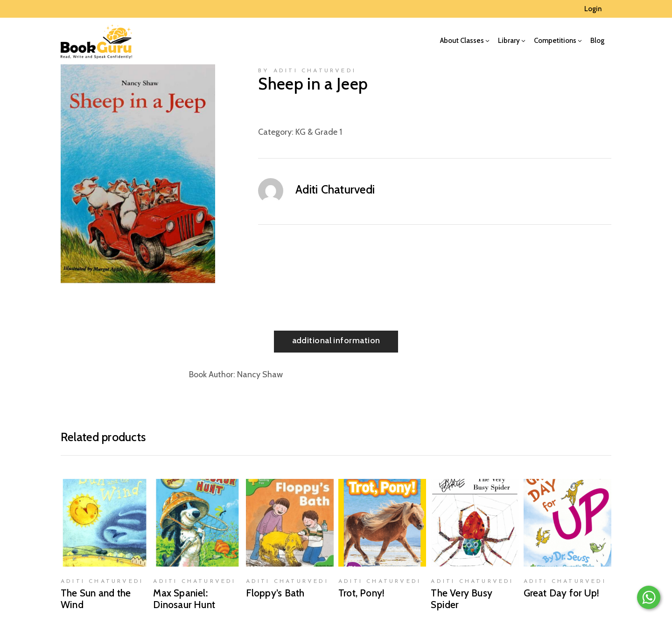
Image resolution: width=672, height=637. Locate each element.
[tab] (336, 342)
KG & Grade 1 (319, 132)
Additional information (336, 340)
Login (593, 9)
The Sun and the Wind (96, 599)
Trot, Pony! (361, 593)
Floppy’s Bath (275, 593)
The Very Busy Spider (462, 599)
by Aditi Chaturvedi (307, 71)
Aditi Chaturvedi (335, 189)
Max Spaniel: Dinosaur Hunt (184, 599)
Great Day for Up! (562, 593)
